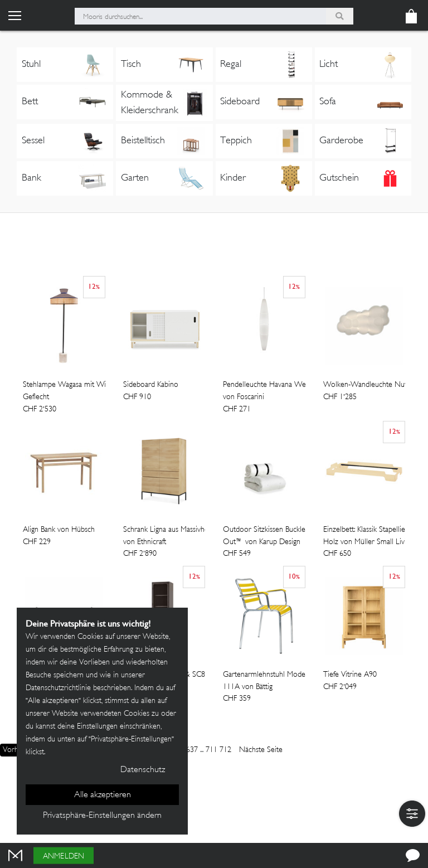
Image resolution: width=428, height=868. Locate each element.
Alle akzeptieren (103, 795)
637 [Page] (192, 750)
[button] (412, 814)
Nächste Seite (261, 750)
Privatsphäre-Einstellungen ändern (102, 816)
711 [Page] (211, 750)
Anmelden (64, 857)
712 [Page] (225, 750)
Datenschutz (143, 770)
